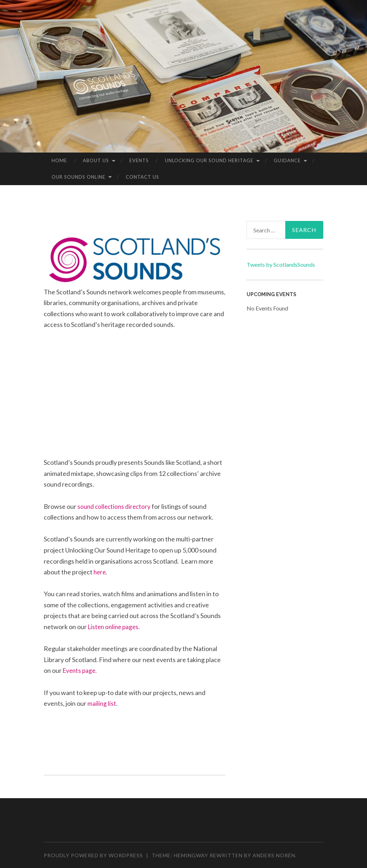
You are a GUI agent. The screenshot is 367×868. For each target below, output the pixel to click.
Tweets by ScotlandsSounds (281, 264)
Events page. (81, 670)
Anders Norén (274, 855)
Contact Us (142, 177)
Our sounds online (78, 177)
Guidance (287, 160)
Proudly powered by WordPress (93, 855)
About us (96, 160)
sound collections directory (115, 506)
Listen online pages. (115, 627)
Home (59, 160)
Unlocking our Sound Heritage (209, 160)
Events (139, 160)
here (100, 572)
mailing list (102, 703)
